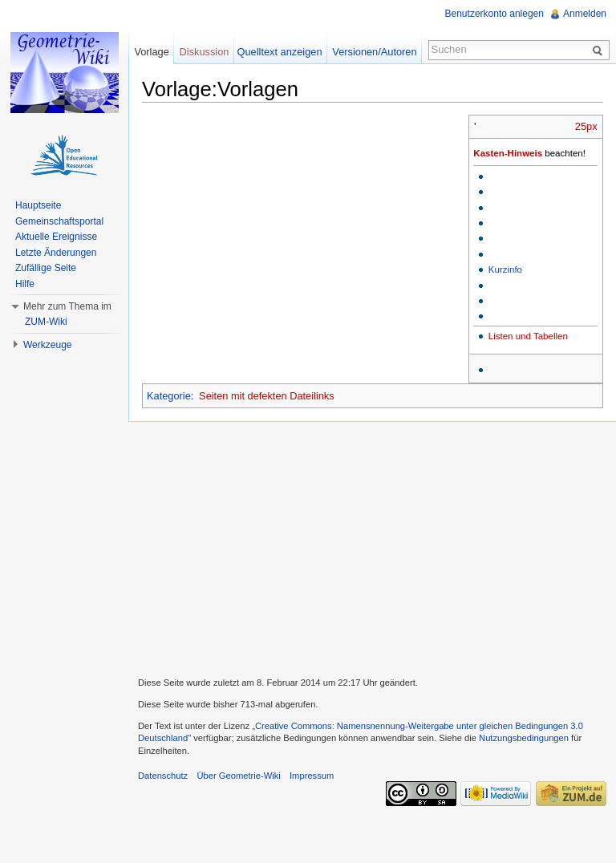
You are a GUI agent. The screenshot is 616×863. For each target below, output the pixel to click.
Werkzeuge (47, 345)
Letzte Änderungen (56, 253)
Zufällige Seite (46, 268)
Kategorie (169, 396)
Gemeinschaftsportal (59, 221)
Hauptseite (38, 205)
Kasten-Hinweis (508, 153)
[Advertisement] (372, 547)
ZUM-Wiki (46, 322)
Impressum (312, 776)
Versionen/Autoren (374, 52)
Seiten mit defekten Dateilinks (267, 396)
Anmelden (585, 14)
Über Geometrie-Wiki (238, 776)
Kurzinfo (505, 269)
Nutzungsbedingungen (524, 738)
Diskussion (205, 52)
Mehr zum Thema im (67, 306)
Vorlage (151, 52)
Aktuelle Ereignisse (56, 237)
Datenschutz (163, 776)
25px (586, 126)
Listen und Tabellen (528, 336)
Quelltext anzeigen (280, 52)
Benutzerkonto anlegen (494, 14)
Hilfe (25, 284)
